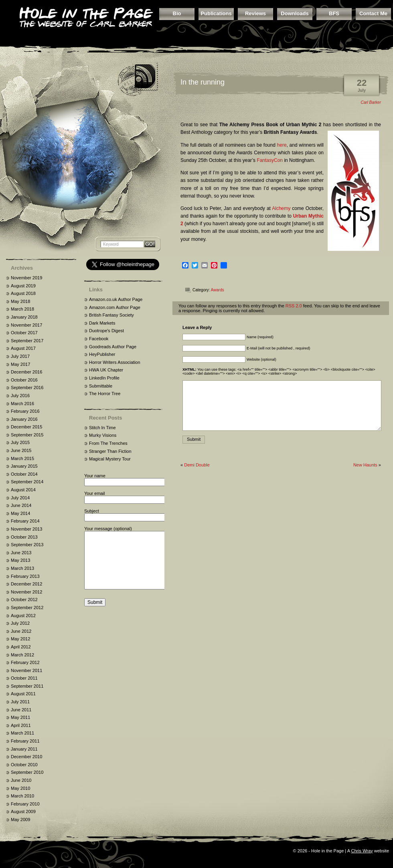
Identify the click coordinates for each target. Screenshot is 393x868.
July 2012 (20, 623)
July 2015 (20, 442)
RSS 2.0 (294, 306)
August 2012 (23, 616)
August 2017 (23, 348)
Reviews (255, 13)
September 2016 (27, 388)
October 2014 (24, 474)
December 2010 (26, 757)
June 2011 (21, 710)
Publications (216, 13)
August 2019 (23, 286)
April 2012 (21, 647)
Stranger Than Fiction (110, 451)
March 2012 (22, 655)
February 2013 (25, 576)
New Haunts (365, 465)
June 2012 (21, 631)
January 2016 (24, 419)
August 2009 (23, 811)
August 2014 (23, 490)
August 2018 (23, 293)
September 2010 (27, 772)
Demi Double (197, 465)
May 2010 (20, 788)
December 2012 (26, 584)
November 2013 (26, 529)
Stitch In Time (102, 428)
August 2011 (23, 694)
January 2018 (24, 317)
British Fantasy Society (111, 315)
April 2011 (21, 725)
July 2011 (20, 702)
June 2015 (21, 450)
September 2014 (27, 482)
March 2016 (22, 404)
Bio (177, 13)
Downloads (295, 13)
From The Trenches (108, 443)
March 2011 (22, 733)
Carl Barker (371, 102)
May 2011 (20, 717)
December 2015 (26, 427)
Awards (218, 290)
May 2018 (20, 301)
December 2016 (26, 372)
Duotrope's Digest (106, 331)
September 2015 (27, 435)
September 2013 (27, 545)
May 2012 (20, 639)
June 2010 (21, 780)
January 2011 (24, 749)
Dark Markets (102, 323)
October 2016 (24, 380)
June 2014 (21, 505)
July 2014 (20, 498)
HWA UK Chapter (106, 370)
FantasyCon (270, 160)
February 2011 (25, 741)
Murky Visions (103, 435)
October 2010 (24, 765)
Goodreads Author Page (113, 347)
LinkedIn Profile (104, 378)
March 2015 (22, 458)
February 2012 (25, 662)
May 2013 (20, 560)
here (282, 145)
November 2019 (26, 278)
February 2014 (25, 521)
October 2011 (24, 678)
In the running (203, 82)
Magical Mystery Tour (110, 459)
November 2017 (26, 325)
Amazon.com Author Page (115, 307)
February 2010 (25, 804)
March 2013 (22, 568)
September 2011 (27, 686)
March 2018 (22, 309)
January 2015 (24, 466)
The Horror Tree (105, 394)
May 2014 (20, 513)
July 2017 (20, 356)
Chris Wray (362, 851)
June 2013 (21, 553)
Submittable (101, 386)
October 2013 (24, 537)
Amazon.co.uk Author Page (116, 299)
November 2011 (26, 670)
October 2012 (24, 600)
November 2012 (26, 592)
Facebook (99, 339)
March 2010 (22, 796)
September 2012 (27, 608)
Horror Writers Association (115, 362)
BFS (334, 13)
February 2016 (25, 411)
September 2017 (27, 341)
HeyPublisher (102, 354)
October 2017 (24, 333)
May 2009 (20, 820)
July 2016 (20, 396)
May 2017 (20, 364)
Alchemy (281, 208)
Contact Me (373, 13)
